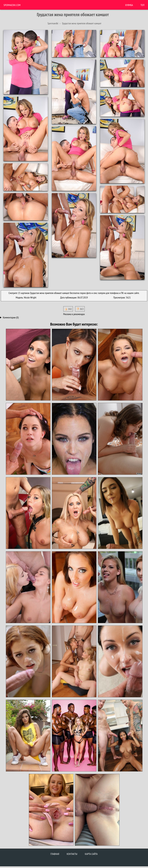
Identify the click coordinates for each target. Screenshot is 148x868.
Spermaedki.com (12, 5)
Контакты (72, 854)
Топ (142, 5)
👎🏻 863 (80, 309)
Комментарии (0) (11, 317)
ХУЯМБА (129, 5)
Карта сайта (91, 854)
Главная (55, 854)
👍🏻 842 (68, 309)
